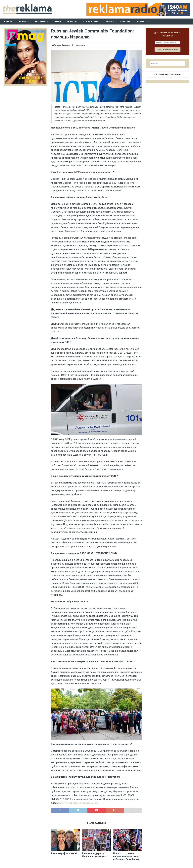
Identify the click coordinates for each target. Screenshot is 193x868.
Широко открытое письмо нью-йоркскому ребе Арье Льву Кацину (126, 856)
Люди (58, 22)
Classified (141, 22)
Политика (23, 22)
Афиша (110, 22)
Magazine (125, 22)
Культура (72, 22)
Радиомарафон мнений (64, 853)
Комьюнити (42, 22)
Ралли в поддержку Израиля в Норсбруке (94, 855)
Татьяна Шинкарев (62, 45)
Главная (7, 22)
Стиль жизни (91, 22)
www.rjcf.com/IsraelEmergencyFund (78, 803)
